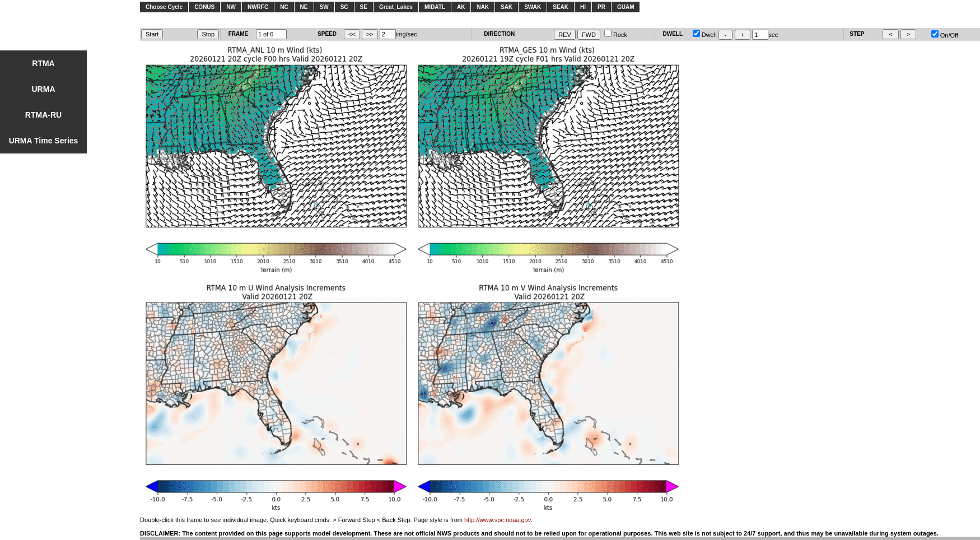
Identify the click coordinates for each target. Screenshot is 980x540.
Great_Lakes (396, 7)
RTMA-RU (43, 115)
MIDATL (435, 7)
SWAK (533, 7)
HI (583, 7)
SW (324, 7)
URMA (44, 89)
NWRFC (258, 7)
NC (284, 7)
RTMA (43, 63)
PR (601, 7)
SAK (507, 7)
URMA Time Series (44, 141)
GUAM (626, 7)
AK (461, 7)
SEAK (561, 7)
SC (344, 7)
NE (304, 7)
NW (231, 7)
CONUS (204, 7)
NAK (483, 7)
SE (364, 7)
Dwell (705, 35)
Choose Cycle (164, 7)
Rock (616, 35)
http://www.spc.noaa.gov (497, 520)
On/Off (945, 35)
